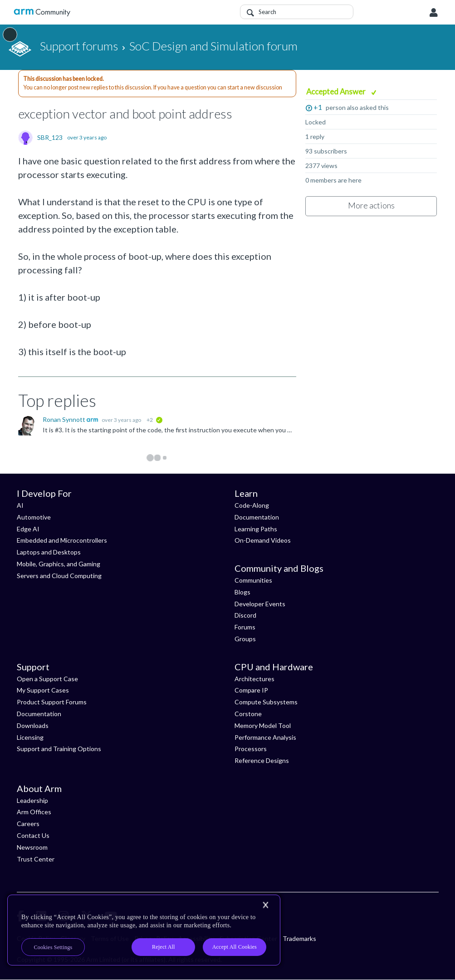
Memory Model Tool (263, 725)
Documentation (257, 517)
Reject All (164, 947)
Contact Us (33, 835)
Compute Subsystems (266, 702)
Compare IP (251, 690)
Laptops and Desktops (49, 552)
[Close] (265, 905)
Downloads (33, 725)
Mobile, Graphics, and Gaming (59, 564)
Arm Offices (34, 812)
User (434, 13)
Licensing (30, 737)
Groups (245, 639)
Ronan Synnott (65, 419)
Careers (28, 824)
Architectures (254, 679)
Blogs (242, 592)
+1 (318, 107)
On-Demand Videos (263, 540)
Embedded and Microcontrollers (62, 540)
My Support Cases (43, 690)
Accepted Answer (337, 92)
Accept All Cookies (235, 947)
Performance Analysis (265, 737)
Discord (245, 615)
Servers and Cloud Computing (59, 576)
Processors (251, 749)
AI (20, 505)
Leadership (32, 800)
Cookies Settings (53, 947)
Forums (245, 627)
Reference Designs (262, 760)
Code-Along (252, 505)
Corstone (248, 714)
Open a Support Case (47, 679)
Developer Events (260, 604)
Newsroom (32, 847)
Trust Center (36, 859)
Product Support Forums (52, 702)
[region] (144, 930)
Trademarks (299, 938)
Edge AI (28, 529)
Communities (253, 580)
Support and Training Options (59, 749)
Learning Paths (256, 529)
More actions (371, 205)
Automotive (34, 517)
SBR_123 (50, 138)
